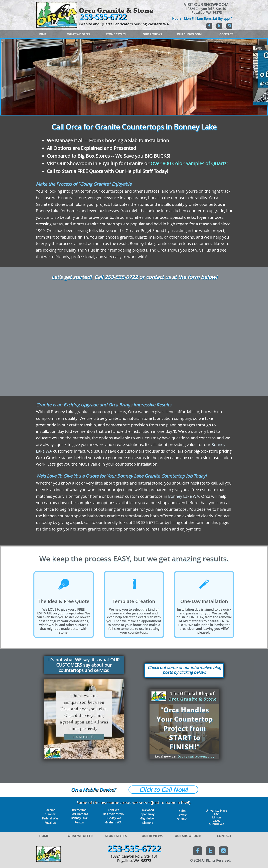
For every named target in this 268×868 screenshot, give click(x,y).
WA (119, 822)
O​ (73, 790)
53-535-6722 (123, 277)
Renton (79, 822)
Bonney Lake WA (184, 496)
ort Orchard (80, 814)
